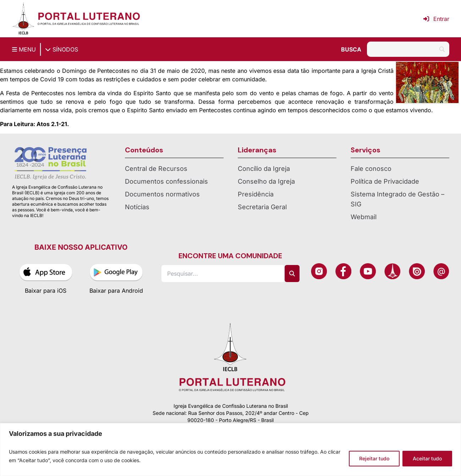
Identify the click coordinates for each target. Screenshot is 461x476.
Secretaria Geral (262, 207)
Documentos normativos (162, 194)
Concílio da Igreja (264, 169)
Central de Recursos (156, 169)
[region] (230, 450)
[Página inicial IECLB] (23, 19)
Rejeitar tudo (374, 458)
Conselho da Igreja (266, 181)
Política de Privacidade (385, 181)
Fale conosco (371, 169)
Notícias (137, 207)
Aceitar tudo (427, 458)
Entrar (436, 19)
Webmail (364, 217)
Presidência (256, 194)
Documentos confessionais (166, 181)
